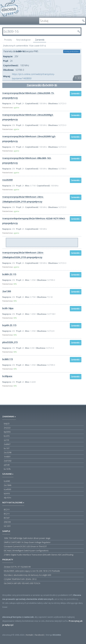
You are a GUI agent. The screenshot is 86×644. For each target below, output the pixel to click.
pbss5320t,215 (10, 342)
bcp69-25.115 (9, 325)
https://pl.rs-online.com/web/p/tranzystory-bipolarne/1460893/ (33, 76)
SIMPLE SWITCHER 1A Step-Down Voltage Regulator (27, 542)
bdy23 (7, 424)
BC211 (7, 510)
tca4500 (7, 489)
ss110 (6, 440)
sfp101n (7, 498)
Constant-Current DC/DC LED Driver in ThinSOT (25, 546)
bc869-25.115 (9, 274)
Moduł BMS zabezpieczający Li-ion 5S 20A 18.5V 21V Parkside (32, 571)
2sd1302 (8, 461)
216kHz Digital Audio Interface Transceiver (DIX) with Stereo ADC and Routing (39, 555)
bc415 (7, 436)
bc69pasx (7, 376)
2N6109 (7, 522)
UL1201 (7, 526)
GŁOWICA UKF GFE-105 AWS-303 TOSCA (22, 583)
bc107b (7, 469)
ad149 (7, 465)
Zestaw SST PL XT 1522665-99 (17, 567)
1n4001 (7, 457)
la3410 (7, 493)
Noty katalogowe (23, 40)
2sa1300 (7, 291)
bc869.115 (8, 359)
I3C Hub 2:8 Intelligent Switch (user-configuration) (26, 551)
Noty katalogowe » (13, 502)
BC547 (7, 518)
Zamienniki (40, 40)
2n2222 (7, 428)
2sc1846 (8, 485)
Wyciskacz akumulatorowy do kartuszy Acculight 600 (27, 575)
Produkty (8, 40)
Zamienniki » (76, 94)
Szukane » (8, 474)
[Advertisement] (42, 243)
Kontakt (29, 635)
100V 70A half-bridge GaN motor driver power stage (27, 538)
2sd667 (7, 444)
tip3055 (7, 432)
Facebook (39, 635)
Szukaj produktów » (72, 51)
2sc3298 (8, 452)
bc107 (7, 448)
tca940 (7, 481)
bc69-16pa (8, 308)
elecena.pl (9, 8)
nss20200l (7, 180)
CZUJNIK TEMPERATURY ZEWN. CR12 (20, 579)
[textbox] (60, 21)
